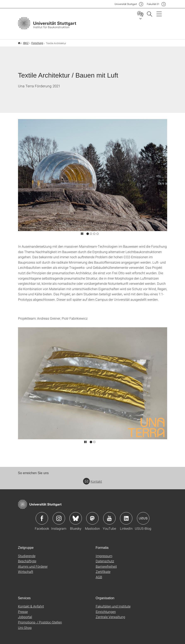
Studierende (27, 553)
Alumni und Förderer (33, 564)
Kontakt (92, 479)
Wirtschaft (26, 569)
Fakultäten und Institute (113, 603)
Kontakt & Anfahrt (31, 603)
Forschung (35, 42)
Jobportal (25, 614)
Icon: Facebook (42, 516)
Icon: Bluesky (76, 516)
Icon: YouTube (109, 516)
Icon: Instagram (59, 516)
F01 (153, 4)
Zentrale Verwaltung (110, 614)
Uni (126, 4)
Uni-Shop (25, 625)
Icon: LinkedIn (126, 516)
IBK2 (24, 42)
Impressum (104, 553)
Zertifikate (103, 569)
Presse (23, 609)
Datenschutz (105, 558)
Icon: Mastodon (92, 516)
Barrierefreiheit (106, 564)
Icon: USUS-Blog (143, 516)
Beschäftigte (27, 558)
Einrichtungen (106, 609)
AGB (99, 574)
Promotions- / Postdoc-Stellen (40, 619)
